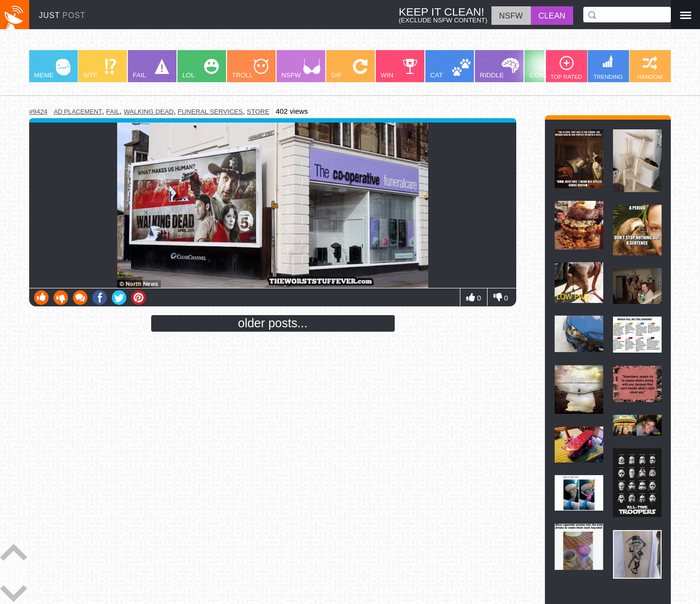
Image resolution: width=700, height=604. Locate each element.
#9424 (38, 112)
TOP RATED (566, 68)
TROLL (250, 69)
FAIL (151, 69)
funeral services (210, 112)
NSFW (301, 69)
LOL (201, 69)
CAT (450, 69)
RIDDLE (499, 68)
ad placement (78, 112)
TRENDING (608, 67)
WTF (100, 69)
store (258, 112)
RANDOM (650, 68)
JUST (62, 15)
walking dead (149, 112)
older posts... (273, 323)
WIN (399, 69)
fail (113, 112)
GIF (349, 69)
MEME (52, 69)
